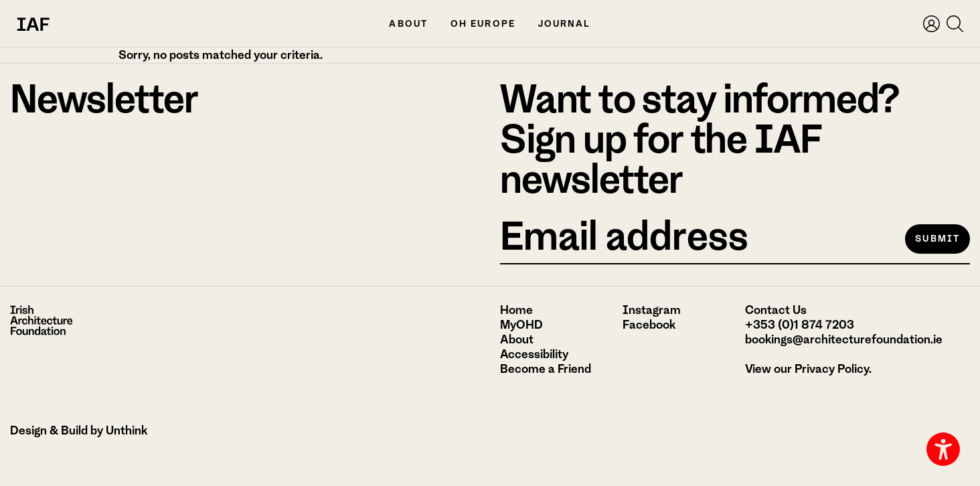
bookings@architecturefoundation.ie (844, 339)
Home (516, 310)
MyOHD (521, 325)
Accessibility (534, 354)
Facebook (649, 325)
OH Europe (483, 24)
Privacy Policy (832, 369)
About (408, 24)
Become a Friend (546, 369)
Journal (565, 24)
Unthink (127, 430)
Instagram (652, 310)
